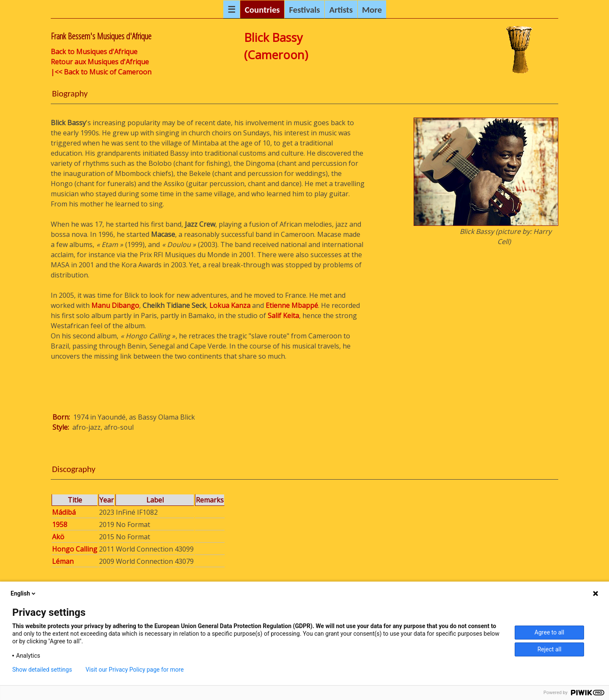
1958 (60, 524)
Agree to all (549, 632)
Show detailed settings (42, 670)
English (24, 593)
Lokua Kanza (230, 305)
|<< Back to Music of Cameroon (101, 72)
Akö (58, 537)
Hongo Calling (75, 549)
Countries (262, 10)
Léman (63, 561)
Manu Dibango (115, 305)
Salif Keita (283, 316)
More (372, 10)
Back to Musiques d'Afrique (94, 52)
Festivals (304, 10)
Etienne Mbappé (292, 305)
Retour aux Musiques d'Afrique (100, 62)
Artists (341, 10)
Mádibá (64, 512)
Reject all (550, 649)
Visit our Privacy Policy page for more (134, 670)
